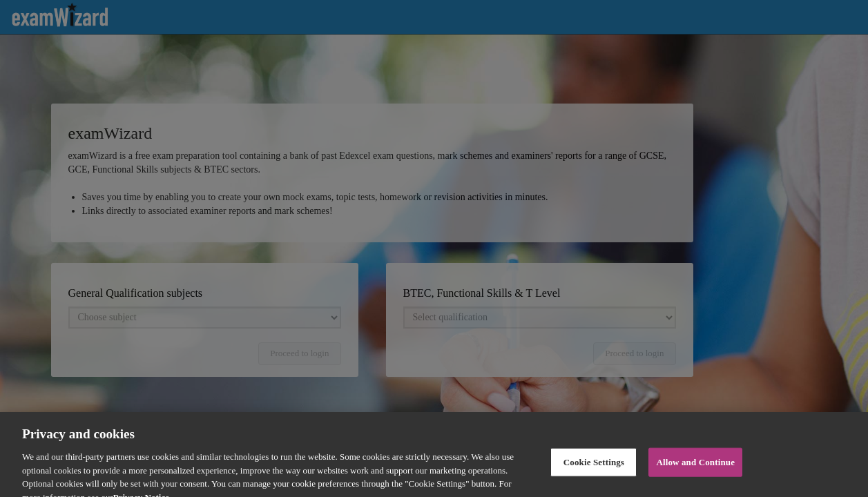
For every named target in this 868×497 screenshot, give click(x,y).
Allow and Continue (695, 471)
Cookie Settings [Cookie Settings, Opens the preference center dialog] (594, 471)
